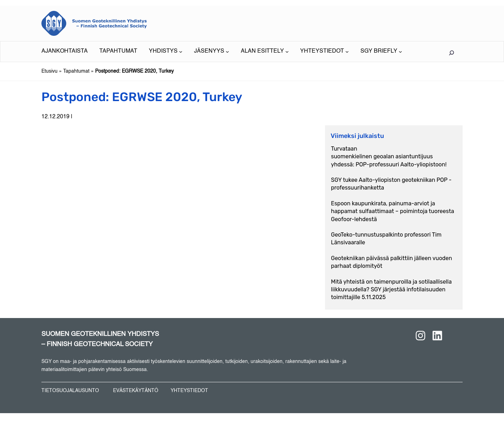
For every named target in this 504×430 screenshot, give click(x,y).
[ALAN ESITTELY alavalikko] (265, 52)
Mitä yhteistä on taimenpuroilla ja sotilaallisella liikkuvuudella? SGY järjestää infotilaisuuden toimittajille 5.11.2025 (391, 290)
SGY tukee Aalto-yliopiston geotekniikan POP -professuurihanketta (391, 184)
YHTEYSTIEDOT (189, 391)
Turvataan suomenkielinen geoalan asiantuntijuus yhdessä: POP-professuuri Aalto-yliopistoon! (389, 157)
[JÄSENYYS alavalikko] (212, 52)
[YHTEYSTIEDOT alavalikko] (324, 52)
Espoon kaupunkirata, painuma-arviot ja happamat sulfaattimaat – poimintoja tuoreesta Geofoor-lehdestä (393, 211)
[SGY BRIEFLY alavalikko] (381, 52)
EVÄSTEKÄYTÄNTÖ (136, 391)
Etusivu (49, 71)
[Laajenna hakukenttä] (451, 53)
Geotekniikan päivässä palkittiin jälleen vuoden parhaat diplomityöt (392, 262)
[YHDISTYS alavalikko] (166, 52)
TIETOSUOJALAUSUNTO (70, 391)
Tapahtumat (76, 71)
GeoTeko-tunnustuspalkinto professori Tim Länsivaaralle (386, 239)
